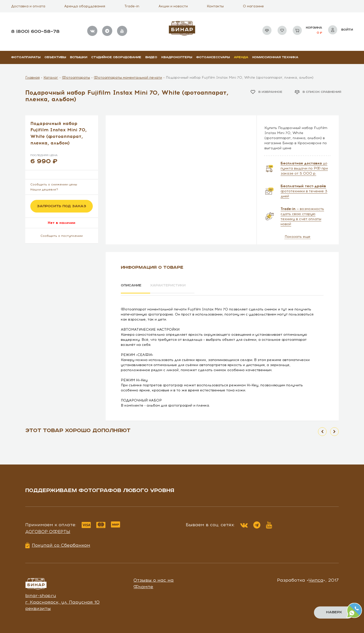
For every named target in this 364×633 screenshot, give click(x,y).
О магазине (253, 6)
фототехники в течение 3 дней (304, 191)
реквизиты (38, 607)
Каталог (51, 78)
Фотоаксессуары (213, 57)
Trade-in (132, 6)
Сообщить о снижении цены (54, 184)
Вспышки (79, 57)
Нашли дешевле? (44, 189)
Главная (32, 78)
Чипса (316, 579)
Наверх (334, 612)
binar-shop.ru (41, 594)
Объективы (55, 57)
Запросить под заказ (62, 206)
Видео (151, 57)
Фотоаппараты (26, 57)
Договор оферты (48, 530)
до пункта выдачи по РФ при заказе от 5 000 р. (304, 168)
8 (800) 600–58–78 (35, 31)
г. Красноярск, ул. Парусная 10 (62, 600)
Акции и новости (173, 6)
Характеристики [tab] (173, 286)
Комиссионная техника (275, 57)
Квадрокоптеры (177, 57)
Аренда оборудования (85, 6)
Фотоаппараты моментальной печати (128, 78)
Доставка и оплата (28, 6)
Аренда (241, 57)
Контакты (215, 6)
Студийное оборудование (116, 57)
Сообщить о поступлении (62, 236)
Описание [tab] (132, 286)
